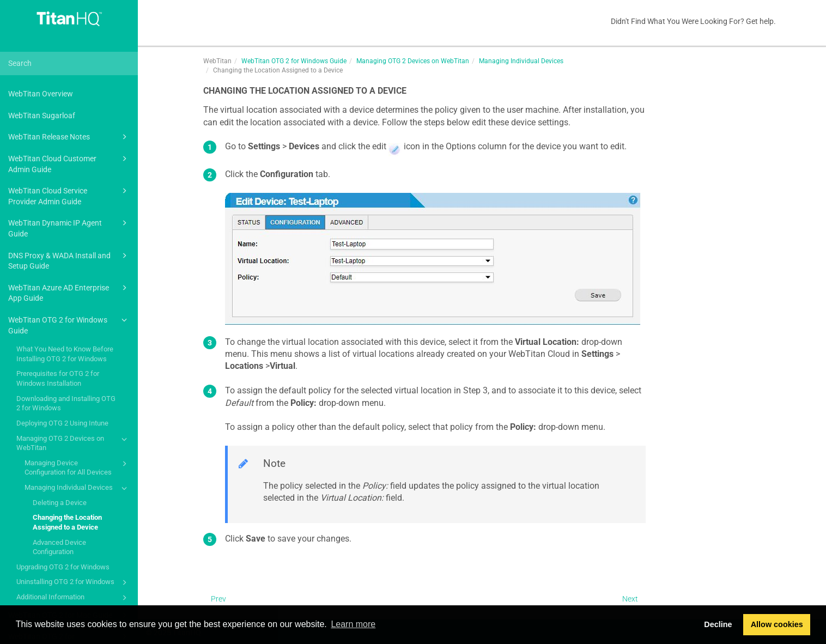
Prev (218, 599)
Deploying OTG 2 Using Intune (62, 423)
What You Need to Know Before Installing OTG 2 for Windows (65, 354)
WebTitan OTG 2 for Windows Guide (69, 324)
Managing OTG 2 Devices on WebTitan (73, 443)
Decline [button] (718, 624)
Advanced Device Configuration (59, 547)
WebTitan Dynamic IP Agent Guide (69, 227)
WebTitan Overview (41, 94)
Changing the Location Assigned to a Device (67, 522)
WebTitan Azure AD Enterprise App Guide (69, 292)
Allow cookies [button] (777, 624)
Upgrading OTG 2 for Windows (63, 567)
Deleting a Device (60, 503)
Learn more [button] (353, 624)
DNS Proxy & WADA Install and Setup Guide (69, 260)
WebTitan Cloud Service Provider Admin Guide (69, 195)
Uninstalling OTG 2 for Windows (73, 582)
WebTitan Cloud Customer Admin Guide (69, 163)
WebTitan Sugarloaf (42, 116)
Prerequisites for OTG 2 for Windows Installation (58, 378)
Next (630, 599)
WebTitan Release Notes (69, 137)
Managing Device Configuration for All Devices (77, 467)
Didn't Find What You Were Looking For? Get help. (693, 21)
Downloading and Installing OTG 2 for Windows (66, 403)
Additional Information (73, 598)
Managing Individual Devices (77, 488)
